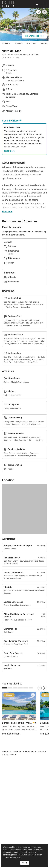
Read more (9, 151)
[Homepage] (8, 4)
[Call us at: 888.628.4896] (37, 4)
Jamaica (26, 54)
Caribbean (35, 54)
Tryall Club (6, 54)
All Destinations (17, 751)
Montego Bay (17, 54)
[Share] (39, 12)
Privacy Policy (16, 857)
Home (5, 751)
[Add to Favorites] (45, 12)
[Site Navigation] (45, 4)
